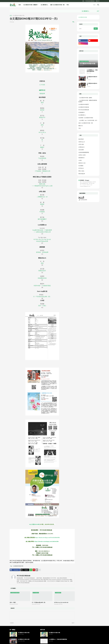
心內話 (80, 160)
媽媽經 (42, 204)
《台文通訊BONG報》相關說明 (30, 5)
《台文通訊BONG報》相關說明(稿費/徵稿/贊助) (88, 101)
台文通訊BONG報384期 (92, 77)
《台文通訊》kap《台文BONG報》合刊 (88, 120)
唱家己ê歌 (42, 184)
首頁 (83, 1)
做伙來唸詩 (81, 139)
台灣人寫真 (81, 144)
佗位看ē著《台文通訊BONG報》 (86, 118)
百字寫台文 (81, 168)
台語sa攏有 (81, 150)
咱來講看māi (81, 158)
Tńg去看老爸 (42, 158)
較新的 (12, 623)
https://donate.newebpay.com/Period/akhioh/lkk (47, 538)
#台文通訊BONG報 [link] (42, 523)
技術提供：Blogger (84, 180)
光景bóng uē (82, 142)
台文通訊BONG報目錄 (84, 107)
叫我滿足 (42, 212)
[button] (94, 5)
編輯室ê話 (42, 90)
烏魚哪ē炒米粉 (42, 278)
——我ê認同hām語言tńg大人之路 (42, 186)
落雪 (42, 103)
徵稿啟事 (42, 93)
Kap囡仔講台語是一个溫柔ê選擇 (42, 230)
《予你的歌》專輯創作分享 (42, 171)
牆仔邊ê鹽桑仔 (42, 219)
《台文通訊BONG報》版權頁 (85, 98)
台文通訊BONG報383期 (92, 84)
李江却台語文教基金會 (90, 1)
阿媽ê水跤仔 (42, 271)
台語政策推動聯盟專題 (84, 152)
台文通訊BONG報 (83, 17)
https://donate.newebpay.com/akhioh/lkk (46, 541)
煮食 (42, 263)
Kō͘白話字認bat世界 (42, 241)
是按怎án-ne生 (82, 163)
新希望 (42, 110)
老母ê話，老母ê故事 (42, 252)
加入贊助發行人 (44, 5)
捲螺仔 (42, 147)
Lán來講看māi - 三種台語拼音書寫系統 (92, 71)
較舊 (73, 623)
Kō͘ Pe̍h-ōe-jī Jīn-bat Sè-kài (42, 239)
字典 (68, 5)
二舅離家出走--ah (42, 197)
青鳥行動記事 (82, 174)
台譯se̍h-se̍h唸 (82, 155)
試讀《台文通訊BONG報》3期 (57, 5)
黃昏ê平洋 (42, 117)
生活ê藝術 (81, 166)
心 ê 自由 (42, 85)
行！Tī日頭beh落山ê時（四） (42, 297)
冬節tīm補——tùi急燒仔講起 (42, 286)
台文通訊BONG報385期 (24, 633)
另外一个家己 (42, 306)
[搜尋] (86, 29)
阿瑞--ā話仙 (81, 171)
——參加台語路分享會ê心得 (42, 232)
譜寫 (42, 125)
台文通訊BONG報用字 (84, 104)
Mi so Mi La (42, 132)
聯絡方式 (98, 1)
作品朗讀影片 (82, 112)
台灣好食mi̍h (81, 147)
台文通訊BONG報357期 (19, 16)
